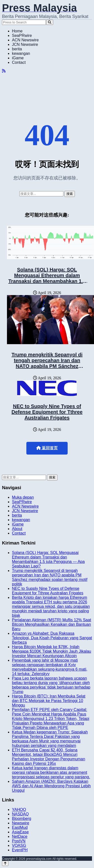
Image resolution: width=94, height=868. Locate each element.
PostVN (19, 841)
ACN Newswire (25, 40)
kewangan (21, 53)
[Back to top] (5, 863)
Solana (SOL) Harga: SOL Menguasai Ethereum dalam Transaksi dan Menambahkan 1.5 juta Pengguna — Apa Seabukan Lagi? (47, 281)
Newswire (21, 823)
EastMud (20, 828)
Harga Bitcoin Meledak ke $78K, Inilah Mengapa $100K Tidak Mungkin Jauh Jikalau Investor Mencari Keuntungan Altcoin (51, 651)
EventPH (20, 850)
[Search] (50, 22)
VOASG (19, 845)
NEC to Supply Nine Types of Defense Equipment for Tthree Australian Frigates (47, 412)
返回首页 (47, 448)
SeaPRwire (22, 36)
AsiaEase (20, 832)
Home (17, 31)
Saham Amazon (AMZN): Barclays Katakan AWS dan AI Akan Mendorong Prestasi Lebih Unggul (51, 786)
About (17, 529)
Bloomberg (22, 819)
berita (17, 49)
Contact (19, 62)
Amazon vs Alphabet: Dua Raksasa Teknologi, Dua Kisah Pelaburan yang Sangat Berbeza (52, 638)
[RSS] (4, 71)
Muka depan (23, 497)
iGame (18, 58)
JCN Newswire (25, 44)
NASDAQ (20, 814)
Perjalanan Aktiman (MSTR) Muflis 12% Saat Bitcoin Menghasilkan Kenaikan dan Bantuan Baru (51, 624)
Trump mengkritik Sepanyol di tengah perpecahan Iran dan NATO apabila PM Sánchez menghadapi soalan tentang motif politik (47, 366)
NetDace (20, 836)
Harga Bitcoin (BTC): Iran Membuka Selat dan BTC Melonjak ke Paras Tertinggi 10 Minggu (49, 701)
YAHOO (19, 810)
